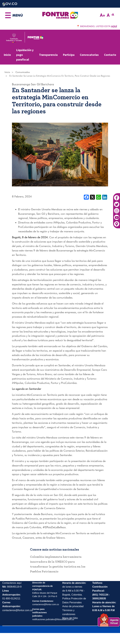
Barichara (48, 84)
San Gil (36, 84)
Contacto (110, 55)
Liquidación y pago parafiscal (25, 55)
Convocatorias (89, 55)
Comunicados (23, 72)
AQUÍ (114, 26)
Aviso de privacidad (73, 606)
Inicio (7, 55)
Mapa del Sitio (70, 618)
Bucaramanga (21, 84)
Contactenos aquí (12, 583)
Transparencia (48, 55)
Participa (69, 55)
